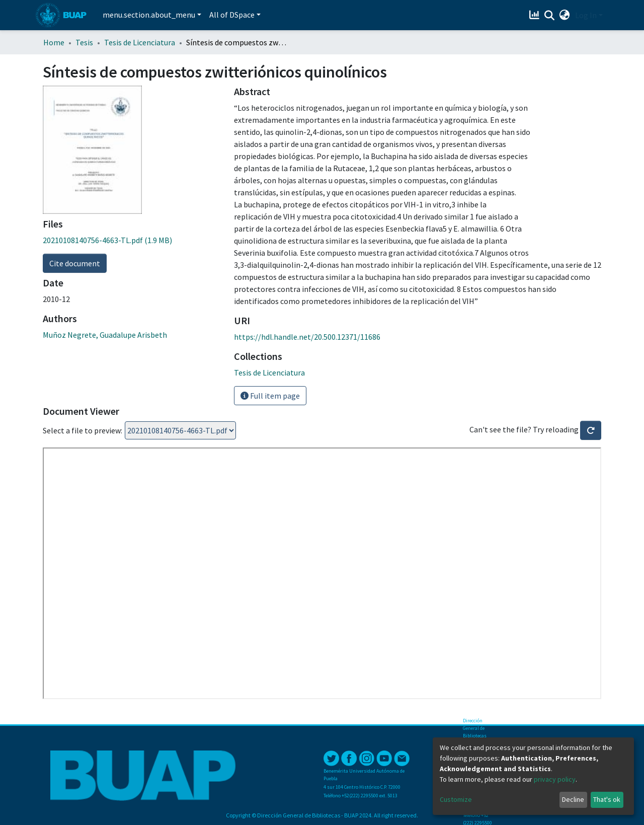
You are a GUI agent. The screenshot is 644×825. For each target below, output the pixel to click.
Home (54, 42)
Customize (456, 799)
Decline (573, 799)
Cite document (75, 263)
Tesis (84, 42)
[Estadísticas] (536, 15)
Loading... (180, 430)
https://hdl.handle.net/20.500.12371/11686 (307, 337)
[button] (565, 15)
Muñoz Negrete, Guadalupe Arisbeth (105, 335)
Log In (586, 15)
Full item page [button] (270, 396)
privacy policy (555, 779)
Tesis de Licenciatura (140, 42)
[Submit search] (550, 16)
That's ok (607, 799)
